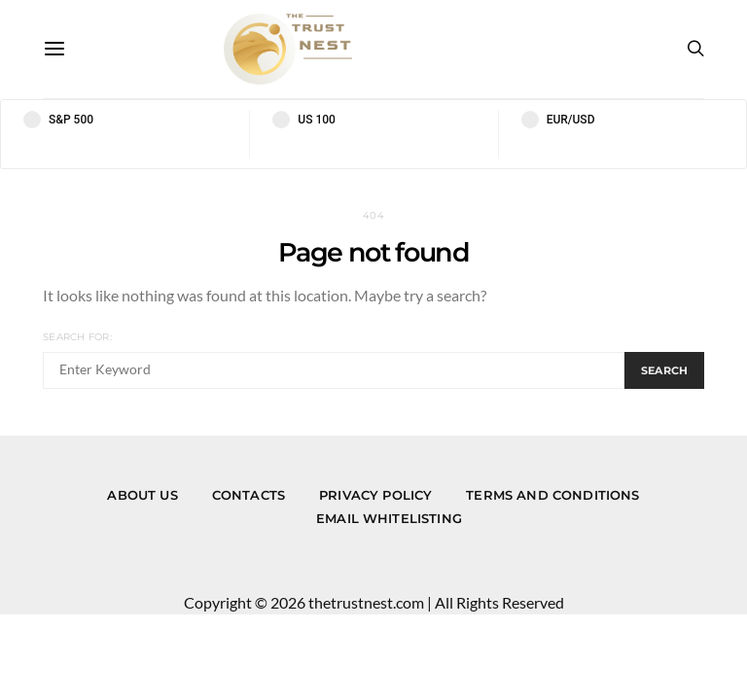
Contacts (249, 495)
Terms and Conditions (552, 495)
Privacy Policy (375, 495)
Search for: (77, 337)
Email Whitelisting (389, 518)
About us (142, 495)
